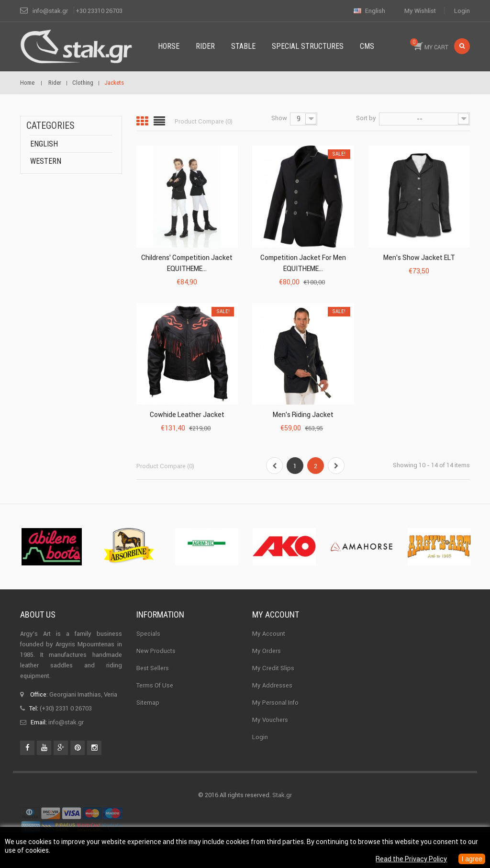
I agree (472, 859)
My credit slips (273, 668)
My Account (269, 634)
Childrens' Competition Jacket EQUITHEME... (187, 263)
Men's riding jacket (303, 415)
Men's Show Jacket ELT (419, 258)
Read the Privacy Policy (411, 859)
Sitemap (148, 703)
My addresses (272, 685)
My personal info (275, 703)
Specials (148, 634)
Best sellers (153, 668)
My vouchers (270, 720)
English (44, 144)
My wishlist (420, 11)
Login (462, 11)
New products (156, 651)
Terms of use (155, 685)
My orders (267, 651)
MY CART (429, 45)
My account (276, 614)
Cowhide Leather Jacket (187, 415)
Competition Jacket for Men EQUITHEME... (303, 263)
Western (46, 161)
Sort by (366, 118)
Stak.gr (282, 795)
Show (279, 118)
